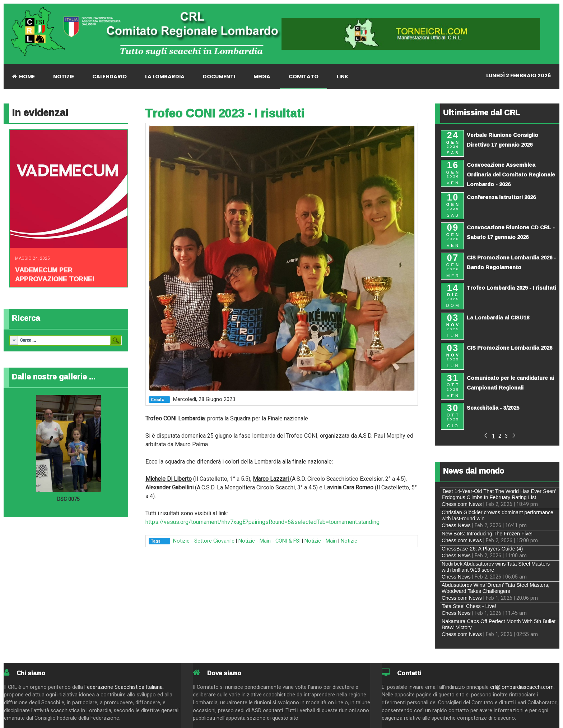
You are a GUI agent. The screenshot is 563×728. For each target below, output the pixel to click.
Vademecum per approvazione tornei (55, 274)
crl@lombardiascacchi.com (522, 687)
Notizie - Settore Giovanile (204, 541)
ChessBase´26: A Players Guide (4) (482, 549)
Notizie (349, 541)
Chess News (456, 525)
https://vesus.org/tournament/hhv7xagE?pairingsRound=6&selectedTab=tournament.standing (262, 522)
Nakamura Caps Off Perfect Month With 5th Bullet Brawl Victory (499, 624)
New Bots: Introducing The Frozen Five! (487, 534)
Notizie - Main (321, 541)
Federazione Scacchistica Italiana (124, 687)
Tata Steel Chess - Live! (469, 606)
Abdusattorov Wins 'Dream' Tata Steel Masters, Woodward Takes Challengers (495, 588)
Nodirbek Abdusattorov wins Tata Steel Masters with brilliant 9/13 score (496, 567)
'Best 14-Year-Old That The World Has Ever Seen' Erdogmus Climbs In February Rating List (499, 494)
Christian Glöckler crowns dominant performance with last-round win (497, 515)
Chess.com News (462, 504)
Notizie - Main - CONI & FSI (269, 541)
